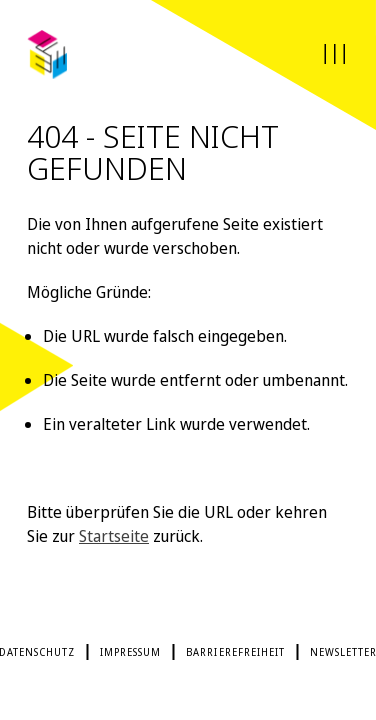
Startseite (114, 536)
